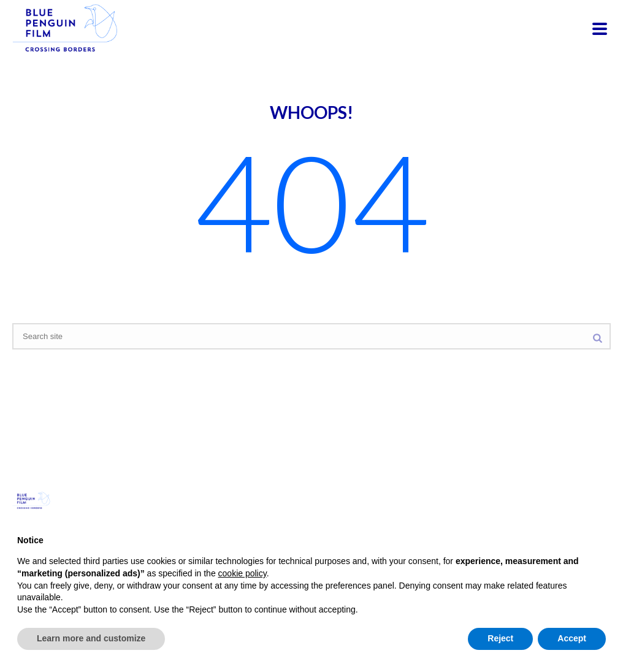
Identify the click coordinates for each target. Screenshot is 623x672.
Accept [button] (572, 638)
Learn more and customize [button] (91, 638)
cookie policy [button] (243, 573)
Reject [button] (500, 638)
